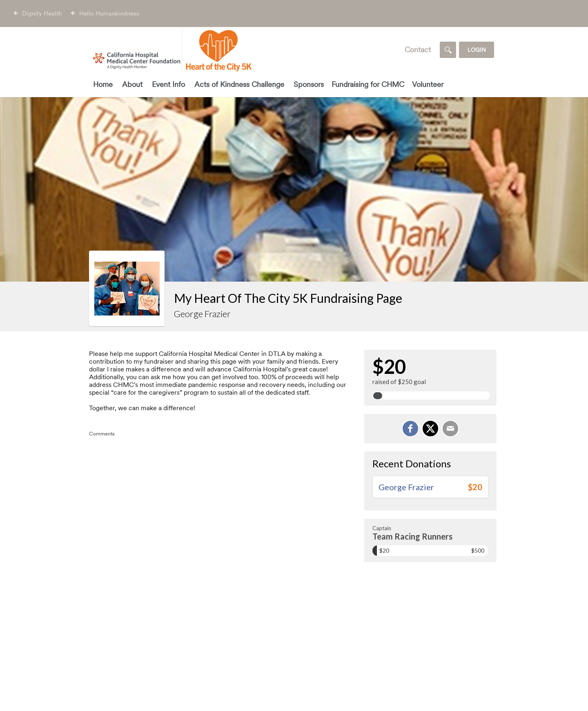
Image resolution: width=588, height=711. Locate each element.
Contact (418, 50)
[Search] (448, 50)
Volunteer (428, 84)
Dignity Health (42, 13)
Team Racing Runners (412, 536)
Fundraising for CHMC (368, 84)
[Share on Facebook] (410, 429)
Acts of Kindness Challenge (239, 84)
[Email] (450, 429)
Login (477, 50)
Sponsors (309, 84)
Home (103, 84)
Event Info (168, 84)
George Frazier (406, 487)
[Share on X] (430, 429)
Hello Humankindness (109, 13)
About (132, 84)
